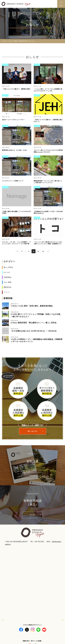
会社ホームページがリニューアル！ (13, 120)
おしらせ (5, 65)
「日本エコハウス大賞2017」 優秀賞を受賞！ (17, 89)
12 (43, 251)
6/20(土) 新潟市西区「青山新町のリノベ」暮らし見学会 (34, 323)
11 (38, 251)
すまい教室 (7, 282)
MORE (33, 476)
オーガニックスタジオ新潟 (10, 41)
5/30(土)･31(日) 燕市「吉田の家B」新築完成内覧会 (32, 306)
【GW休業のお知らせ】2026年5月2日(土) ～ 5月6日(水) (34, 331)
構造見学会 (7, 287)
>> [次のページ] (48, 251)
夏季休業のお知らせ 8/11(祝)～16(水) (14, 150)
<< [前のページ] (17, 251)
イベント (7, 292)
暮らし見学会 (8, 267)
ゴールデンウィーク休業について (13, 181)
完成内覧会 (7, 277)
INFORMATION (23, 41)
